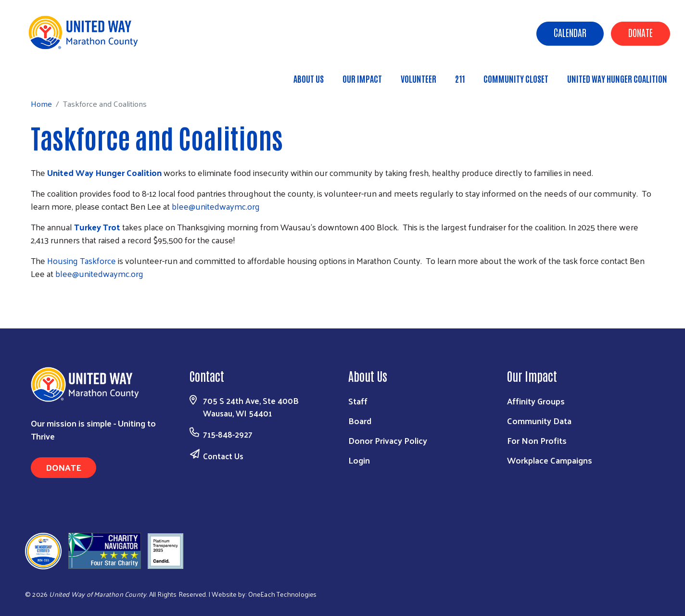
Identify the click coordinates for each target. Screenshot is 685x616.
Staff (358, 401)
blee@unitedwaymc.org (216, 206)
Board (360, 421)
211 (460, 78)
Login (359, 460)
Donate (641, 32)
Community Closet (516, 78)
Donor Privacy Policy (388, 440)
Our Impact (362, 78)
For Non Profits (537, 440)
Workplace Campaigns (550, 460)
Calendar (570, 32)
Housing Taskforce (82, 260)
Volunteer (419, 78)
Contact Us (223, 456)
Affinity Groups (536, 401)
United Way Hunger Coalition (617, 78)
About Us (309, 78)
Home (56, 74)
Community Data (539, 421)
